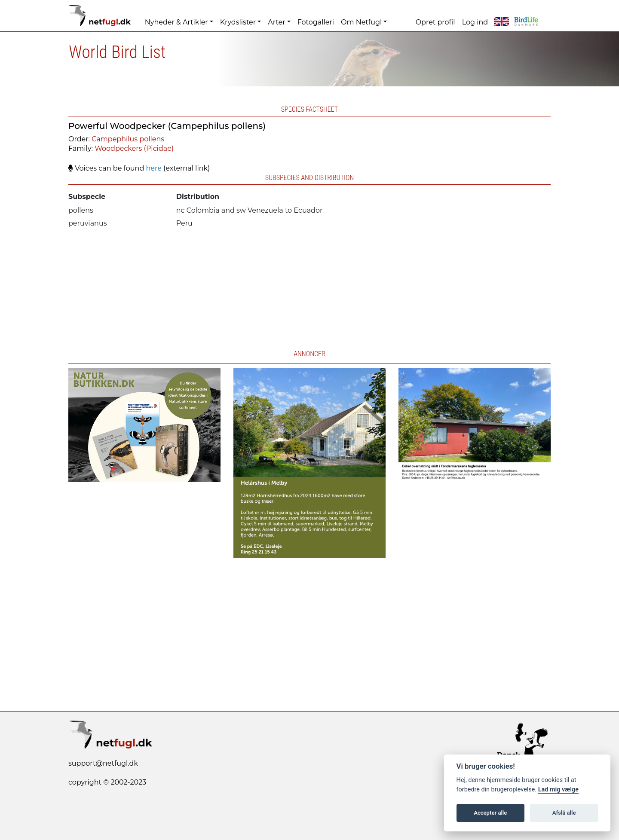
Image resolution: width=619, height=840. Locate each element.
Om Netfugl (361, 22)
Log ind (475, 22)
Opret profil (435, 22)
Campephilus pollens (128, 139)
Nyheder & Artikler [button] (176, 22)
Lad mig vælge (558, 790)
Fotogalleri (316, 22)
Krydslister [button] (238, 22)
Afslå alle (564, 813)
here (153, 168)
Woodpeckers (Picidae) (134, 148)
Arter (276, 22)
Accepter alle (490, 813)
